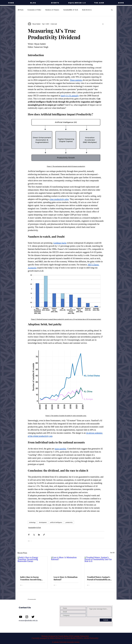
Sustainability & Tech (71, 10)
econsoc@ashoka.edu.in (28, 621)
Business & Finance (52, 10)
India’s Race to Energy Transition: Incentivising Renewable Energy (31, 578)
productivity (69, 522)
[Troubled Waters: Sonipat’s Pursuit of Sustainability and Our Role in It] (99, 565)
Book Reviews (87, 10)
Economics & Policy (34, 10)
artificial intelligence (56, 522)
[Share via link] (44, 535)
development (43, 522)
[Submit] (106, 620)
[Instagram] (27, 617)
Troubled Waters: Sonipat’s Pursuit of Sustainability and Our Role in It (99, 578)
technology (32, 522)
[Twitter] (33, 617)
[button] (55, 3)
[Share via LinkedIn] (39, 535)
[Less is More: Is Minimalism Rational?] (66, 565)
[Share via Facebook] (29, 535)
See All (112, 553)
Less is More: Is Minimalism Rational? (66, 578)
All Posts (20, 10)
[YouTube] (21, 617)
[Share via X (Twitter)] (34, 535)
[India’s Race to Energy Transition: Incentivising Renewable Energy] (33, 565)
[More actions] (103, 24)
